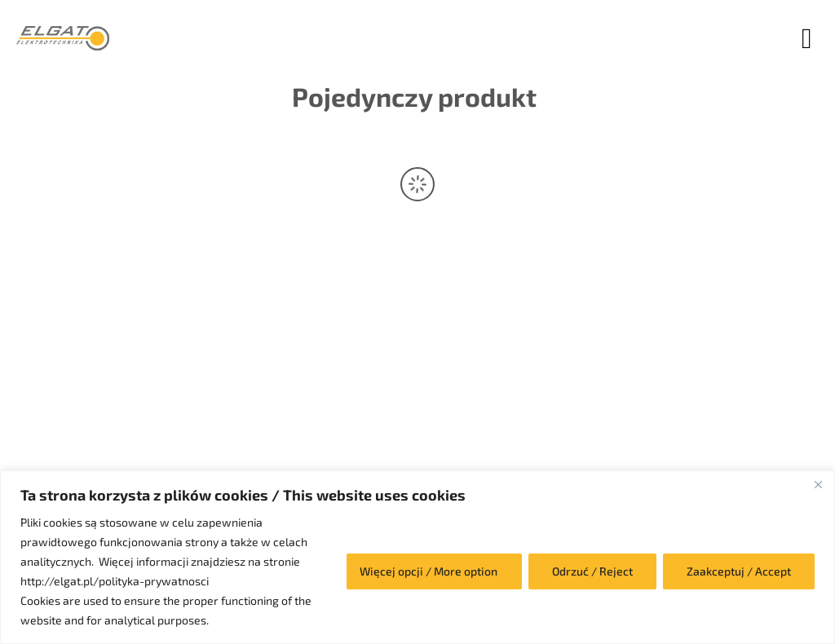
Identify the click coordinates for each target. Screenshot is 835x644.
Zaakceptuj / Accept (739, 571)
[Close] (818, 484)
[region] (417, 557)
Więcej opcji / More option (429, 571)
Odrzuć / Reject (592, 571)
